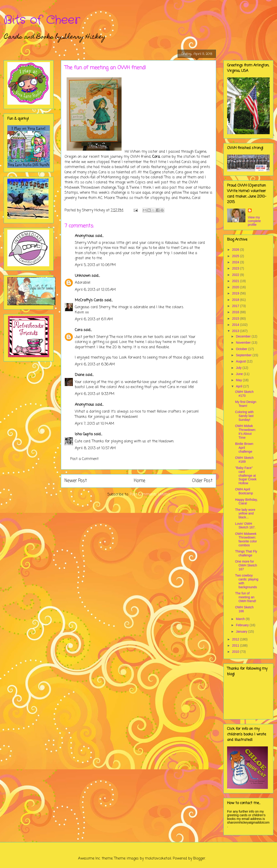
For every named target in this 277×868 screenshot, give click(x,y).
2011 (236, 645)
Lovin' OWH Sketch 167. (245, 526)
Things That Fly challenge (246, 553)
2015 (236, 318)
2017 (236, 306)
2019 (236, 293)
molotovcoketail (158, 859)
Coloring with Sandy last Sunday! (244, 416)
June (240, 374)
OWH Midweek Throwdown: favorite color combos (246, 539)
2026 (236, 250)
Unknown (83, 276)
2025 (236, 256)
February (243, 625)
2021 (236, 281)
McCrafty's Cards (89, 300)
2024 (236, 262)
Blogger (199, 859)
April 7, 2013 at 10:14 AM (95, 424)
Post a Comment (84, 459)
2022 (236, 275)
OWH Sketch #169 (244, 460)
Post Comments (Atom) (150, 495)
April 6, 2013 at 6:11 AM (94, 319)
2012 (236, 639)
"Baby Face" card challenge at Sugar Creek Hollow (246, 475)
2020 (236, 287)
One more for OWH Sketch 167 (246, 565)
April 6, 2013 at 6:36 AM (95, 365)
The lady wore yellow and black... (245, 514)
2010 (236, 652)
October (242, 349)
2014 (236, 325)
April (239, 386)
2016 (236, 312)
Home (140, 481)
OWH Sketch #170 (244, 394)
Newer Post (76, 481)
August (241, 361)
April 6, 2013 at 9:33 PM (95, 394)
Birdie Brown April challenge (244, 448)
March (241, 619)
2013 (236, 331)
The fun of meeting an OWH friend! (246, 597)
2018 (236, 300)
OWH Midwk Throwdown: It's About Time (246, 432)
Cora (79, 330)
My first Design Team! (246, 404)
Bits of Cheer (42, 20)
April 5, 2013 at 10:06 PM (95, 265)
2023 (236, 268)
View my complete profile (254, 221)
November (244, 343)
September (244, 355)
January (242, 631)
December (244, 336)
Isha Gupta (84, 434)
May (239, 380)
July (239, 368)
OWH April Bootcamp (244, 491)
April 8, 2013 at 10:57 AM (95, 448)
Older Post (202, 481)
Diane (80, 375)
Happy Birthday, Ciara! (246, 502)
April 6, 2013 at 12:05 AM (95, 290)
